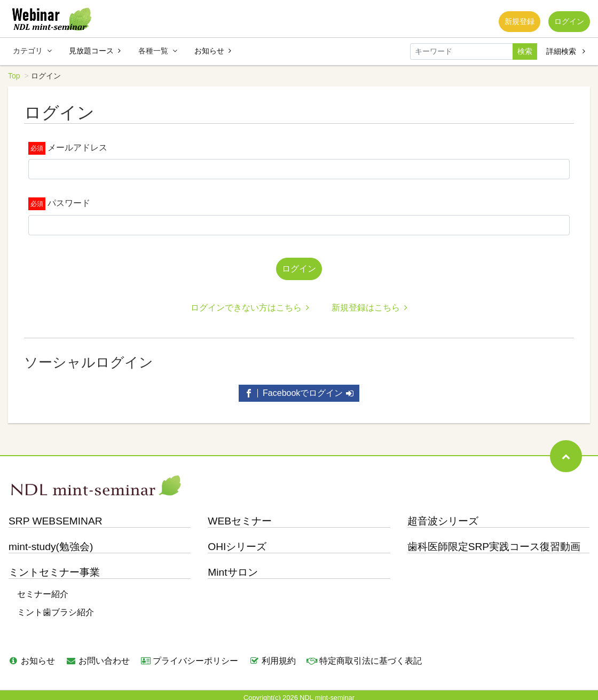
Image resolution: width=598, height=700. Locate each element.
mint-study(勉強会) (51, 542)
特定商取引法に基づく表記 (364, 657)
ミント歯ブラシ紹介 (56, 608)
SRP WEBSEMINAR (56, 517)
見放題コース (95, 51)
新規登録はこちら (369, 303)
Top (14, 76)
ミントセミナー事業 (54, 568)
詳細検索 (566, 51)
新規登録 (512, 23)
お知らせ (213, 51)
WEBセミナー (240, 517)
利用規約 (272, 657)
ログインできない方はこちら (250, 303)
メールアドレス (77, 148)
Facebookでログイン (299, 389)
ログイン (566, 23)
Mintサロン (233, 568)
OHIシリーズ (237, 542)
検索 (525, 51)
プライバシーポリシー (190, 657)
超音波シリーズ (443, 517)
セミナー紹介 (43, 590)
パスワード (69, 203)
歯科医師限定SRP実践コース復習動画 (494, 542)
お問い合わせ (98, 657)
